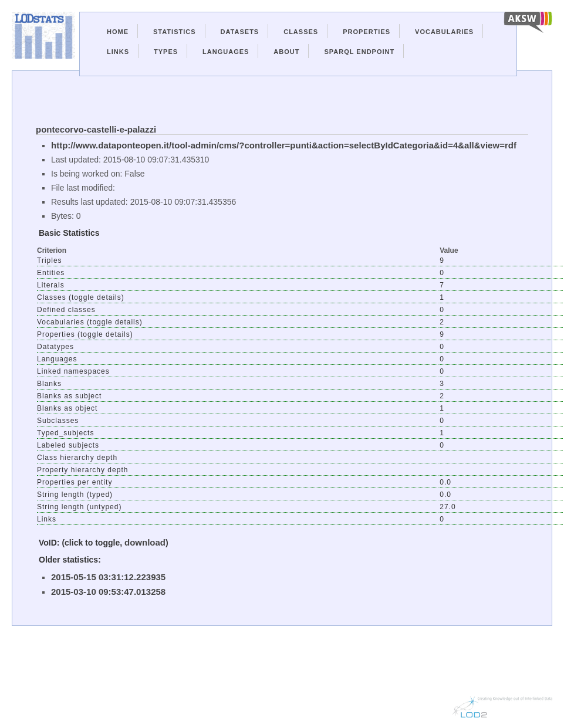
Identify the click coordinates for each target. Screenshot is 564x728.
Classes (301, 32)
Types (166, 52)
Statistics (175, 32)
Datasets (240, 32)
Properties (367, 32)
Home (118, 32)
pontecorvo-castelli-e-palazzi (96, 129)
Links (118, 52)
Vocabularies (444, 32)
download (145, 542)
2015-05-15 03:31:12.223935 (108, 577)
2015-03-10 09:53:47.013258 (108, 592)
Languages (226, 52)
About (286, 52)
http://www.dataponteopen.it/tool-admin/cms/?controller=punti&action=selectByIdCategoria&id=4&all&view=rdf (284, 145)
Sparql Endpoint (359, 52)
